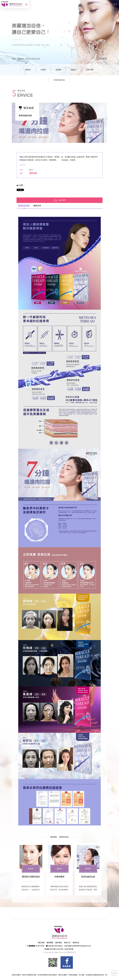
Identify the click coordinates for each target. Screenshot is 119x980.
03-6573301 (40, 946)
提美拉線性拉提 (88, 877)
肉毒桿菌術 (59, 877)
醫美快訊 (76, 943)
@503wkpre (58, 946)
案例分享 (37, 206)
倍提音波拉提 (59, 80)
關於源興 (41, 943)
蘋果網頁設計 (71, 952)
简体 (115, 4)
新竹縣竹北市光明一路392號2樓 (62, 949)
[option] (59, 123)
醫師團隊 (50, 943)
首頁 (14, 59)
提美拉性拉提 (24, 206)
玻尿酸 (58, 70)
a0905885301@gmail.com (81, 946)
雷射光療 (90, 70)
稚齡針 (73, 70)
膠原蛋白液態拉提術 (31, 877)
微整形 (21, 59)
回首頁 (108, 4)
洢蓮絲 (43, 70)
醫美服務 (59, 943)
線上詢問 (60, 200)
